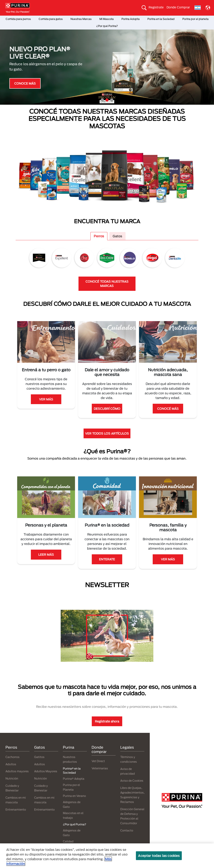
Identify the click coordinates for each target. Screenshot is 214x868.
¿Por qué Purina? (107, 26)
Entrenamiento (16, 810)
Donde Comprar (178, 7)
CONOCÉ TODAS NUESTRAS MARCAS (107, 284)
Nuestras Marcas (81, 19)
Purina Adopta (131, 19)
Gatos (117, 236)
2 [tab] (107, 100)
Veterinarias (100, 768)
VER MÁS (46, 399)
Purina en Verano (74, 796)
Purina (69, 747)
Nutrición (12, 778)
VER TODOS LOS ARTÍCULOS (107, 433)
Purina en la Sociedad (161, 19)
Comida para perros (18, 19)
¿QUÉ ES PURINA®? (26, 90)
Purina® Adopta (74, 779)
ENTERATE (107, 559)
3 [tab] (112, 100)
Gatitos (39, 757)
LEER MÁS (46, 555)
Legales (127, 747)
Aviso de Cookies (132, 781)
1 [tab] (102, 100)
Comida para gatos (51, 19)
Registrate (156, 7)
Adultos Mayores (46, 771)
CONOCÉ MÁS (168, 409)
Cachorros (12, 757)
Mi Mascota (107, 19)
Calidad (68, 841)
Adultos (11, 764)
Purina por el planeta (195, 19)
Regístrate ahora (107, 721)
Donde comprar (99, 749)
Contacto (127, 830)
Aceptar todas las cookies (159, 856)
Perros (99, 236)
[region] (107, 856)
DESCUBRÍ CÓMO (107, 409)
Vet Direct (98, 761)
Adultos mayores (17, 771)
